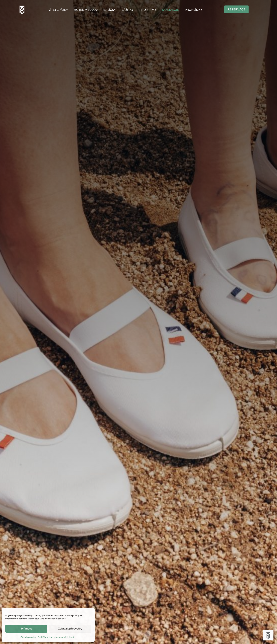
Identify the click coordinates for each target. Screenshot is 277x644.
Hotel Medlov (91, 10)
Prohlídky (187, 10)
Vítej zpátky (67, 10)
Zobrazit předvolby (70, 629)
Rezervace (239, 9)
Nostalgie (166, 10)
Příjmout (26, 629)
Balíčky (112, 10)
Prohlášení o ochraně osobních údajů (56, 637)
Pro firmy (146, 10)
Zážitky (128, 10)
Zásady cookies (28, 637)
